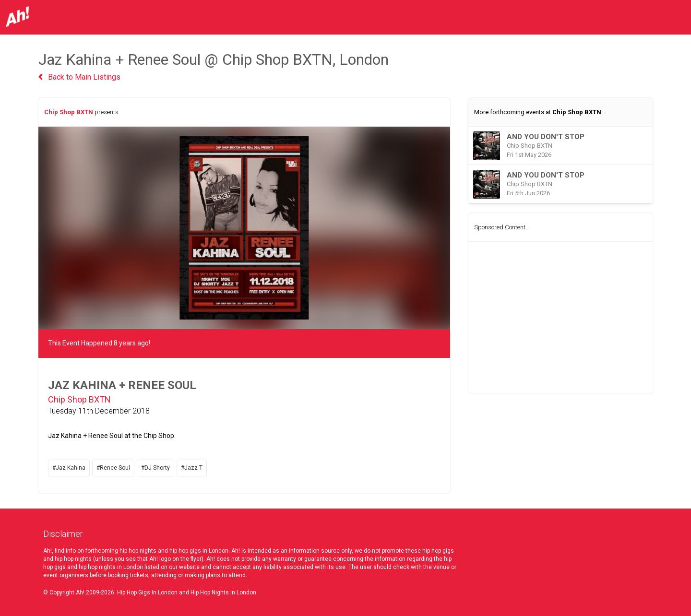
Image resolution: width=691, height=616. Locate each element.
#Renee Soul (113, 468)
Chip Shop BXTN (69, 112)
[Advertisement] (560, 318)
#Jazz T (192, 468)
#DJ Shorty (155, 468)
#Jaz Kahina (69, 468)
